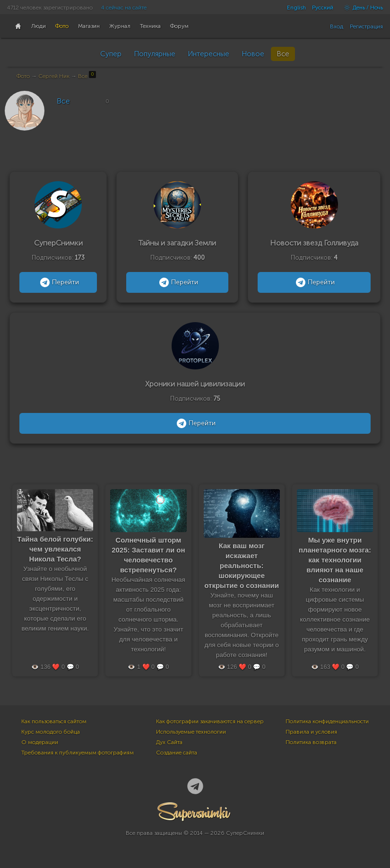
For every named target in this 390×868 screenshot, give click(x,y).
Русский (323, 8)
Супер (111, 54)
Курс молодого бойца (51, 732)
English (296, 8)
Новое (253, 54)
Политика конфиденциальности (327, 721)
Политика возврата (311, 742)
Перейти (58, 282)
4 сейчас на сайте (124, 8)
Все (283, 54)
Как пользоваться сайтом (54, 721)
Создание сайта (177, 753)
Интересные (208, 54)
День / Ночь (361, 8)
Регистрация (366, 26)
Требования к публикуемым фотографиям (78, 753)
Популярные (155, 54)
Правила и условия (311, 732)
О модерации (40, 742)
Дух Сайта (169, 742)
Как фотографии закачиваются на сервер (210, 721)
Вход (337, 26)
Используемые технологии (191, 732)
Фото (23, 76)
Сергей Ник (54, 76)
